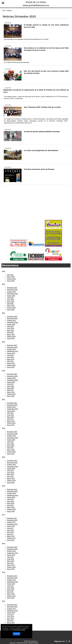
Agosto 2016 (11, 555)
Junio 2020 (10, 444)
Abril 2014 (10, 621)
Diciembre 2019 (12, 461)
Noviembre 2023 (12, 347)
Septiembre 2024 (12, 322)
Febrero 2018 (11, 509)
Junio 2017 (10, 530)
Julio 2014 (10, 615)
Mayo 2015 (11, 590)
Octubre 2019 (11, 465)
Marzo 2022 (11, 392)
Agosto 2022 (11, 382)
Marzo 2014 (11, 623)
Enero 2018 (11, 511)
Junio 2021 (10, 415)
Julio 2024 (10, 327)
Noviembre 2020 (12, 434)
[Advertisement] (36, 205)
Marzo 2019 (11, 479)
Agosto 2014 (11, 613)
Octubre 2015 (11, 580)
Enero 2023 (11, 367)
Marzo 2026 (11, 277)
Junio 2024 (10, 328)
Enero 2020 (11, 454)
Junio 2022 (10, 386)
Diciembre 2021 (12, 403)
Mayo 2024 (11, 331)
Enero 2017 (11, 540)
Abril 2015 (10, 592)
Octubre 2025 (11, 292)
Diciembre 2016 (12, 547)
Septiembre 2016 (12, 553)
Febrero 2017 (11, 538)
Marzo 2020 (11, 450)
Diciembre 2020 (12, 432)
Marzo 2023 (11, 363)
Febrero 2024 (11, 336)
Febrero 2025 (11, 308)
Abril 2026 (10, 275)
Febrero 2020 (11, 452)
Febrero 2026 (11, 279)
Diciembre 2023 (12, 345)
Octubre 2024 (11, 321)
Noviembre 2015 (12, 578)
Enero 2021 (11, 425)
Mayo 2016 (11, 561)
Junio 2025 (10, 300)
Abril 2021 (10, 419)
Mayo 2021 (11, 417)
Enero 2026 (11, 281)
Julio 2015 (10, 586)
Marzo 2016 (11, 565)
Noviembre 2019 (12, 463)
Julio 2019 (10, 471)
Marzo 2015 (11, 594)
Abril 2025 (10, 304)
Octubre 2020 (11, 436)
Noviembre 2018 (12, 491)
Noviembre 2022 (12, 376)
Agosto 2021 (11, 411)
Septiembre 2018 (12, 495)
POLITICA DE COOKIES (19, 630)
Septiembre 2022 (12, 380)
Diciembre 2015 (12, 576)
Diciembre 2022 (12, 374)
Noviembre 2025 (12, 290)
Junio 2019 (10, 473)
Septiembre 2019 (12, 467)
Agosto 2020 (11, 440)
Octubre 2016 (11, 551)
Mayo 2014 (11, 619)
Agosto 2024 (11, 325)
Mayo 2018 (11, 503)
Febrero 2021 (11, 423)
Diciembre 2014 (12, 605)
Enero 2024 (11, 338)
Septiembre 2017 (12, 524)
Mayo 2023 (11, 359)
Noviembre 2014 (12, 607)
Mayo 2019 (11, 475)
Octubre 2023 (11, 349)
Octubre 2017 (11, 522)
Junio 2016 (10, 559)
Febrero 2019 (11, 481)
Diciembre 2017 (12, 518)
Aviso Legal (12, 643)
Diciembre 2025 (12, 288)
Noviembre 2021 (12, 405)
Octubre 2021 (11, 407)
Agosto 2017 (11, 526)
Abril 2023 (10, 361)
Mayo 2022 (11, 388)
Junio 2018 (10, 501)
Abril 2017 (10, 534)
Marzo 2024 (11, 335)
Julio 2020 (10, 442)
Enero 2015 (11, 598)
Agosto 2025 (11, 296)
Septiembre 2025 (12, 294)
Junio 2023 (10, 357)
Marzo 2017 (11, 536)
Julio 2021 (10, 413)
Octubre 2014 (11, 609)
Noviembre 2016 (12, 549)
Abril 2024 (10, 332)
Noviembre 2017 (12, 520)
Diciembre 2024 (12, 317)
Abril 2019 (10, 477)
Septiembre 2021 (12, 409)
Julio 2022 (10, 384)
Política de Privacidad (22, 643)
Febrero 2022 (11, 394)
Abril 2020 (10, 448)
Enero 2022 (11, 396)
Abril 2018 (10, 505)
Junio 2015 (10, 588)
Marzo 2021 (11, 421)
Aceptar (16, 634)
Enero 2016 (11, 569)
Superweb (34, 641)
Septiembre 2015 (12, 582)
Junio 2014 (10, 617)
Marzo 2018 (11, 507)
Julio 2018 (10, 499)
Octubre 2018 (11, 493)
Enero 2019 (11, 483)
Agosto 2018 (11, 497)
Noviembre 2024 (12, 318)
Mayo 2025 (11, 302)
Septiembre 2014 (12, 611)
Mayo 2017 (11, 532)
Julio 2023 (10, 355)
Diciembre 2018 (12, 489)
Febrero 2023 (11, 365)
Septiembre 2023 (12, 351)
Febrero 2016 (11, 567)
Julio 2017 (10, 528)
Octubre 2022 (11, 378)
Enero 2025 (11, 310)
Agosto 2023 (11, 353)
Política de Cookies (33, 643)
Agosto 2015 (11, 584)
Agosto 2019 (11, 469)
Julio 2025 (10, 298)
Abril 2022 (10, 390)
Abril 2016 (10, 563)
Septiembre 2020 (12, 438)
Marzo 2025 (11, 306)
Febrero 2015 (11, 596)
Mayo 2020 (11, 446)
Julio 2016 (10, 557)
